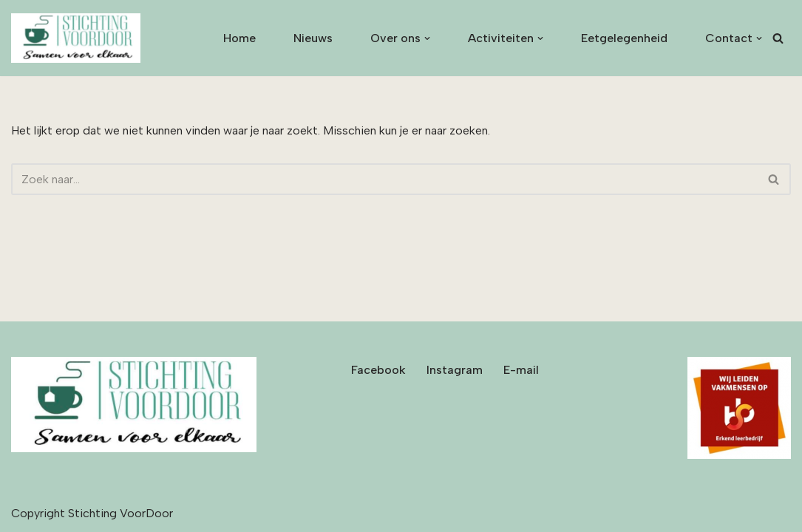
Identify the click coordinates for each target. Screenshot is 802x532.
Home (239, 38)
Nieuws (313, 38)
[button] (427, 38)
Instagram (455, 370)
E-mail (521, 370)
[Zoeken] (778, 38)
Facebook (378, 370)
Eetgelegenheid (624, 38)
